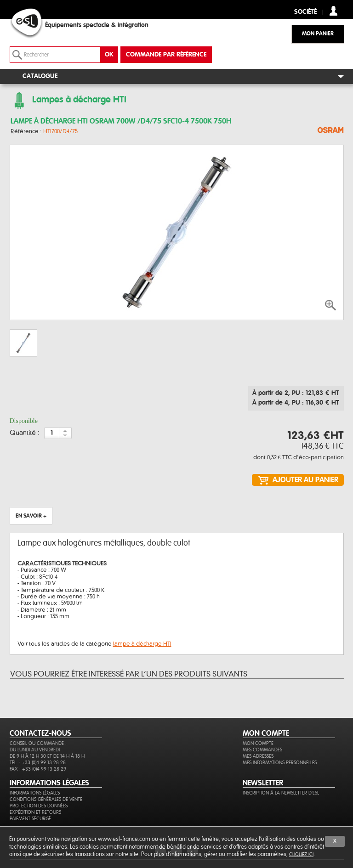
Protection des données (39, 806)
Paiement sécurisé (30, 819)
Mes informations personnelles (280, 763)
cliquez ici (301, 854)
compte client (333, 11)
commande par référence (166, 55)
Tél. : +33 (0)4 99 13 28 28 (38, 763)
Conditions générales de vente (46, 799)
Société (305, 12)
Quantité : (25, 433)
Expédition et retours (35, 812)
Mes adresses (258, 756)
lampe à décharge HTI (142, 644)
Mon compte (258, 743)
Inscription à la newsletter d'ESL (281, 793)
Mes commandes (262, 750)
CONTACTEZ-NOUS (40, 733)
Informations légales (35, 793)
